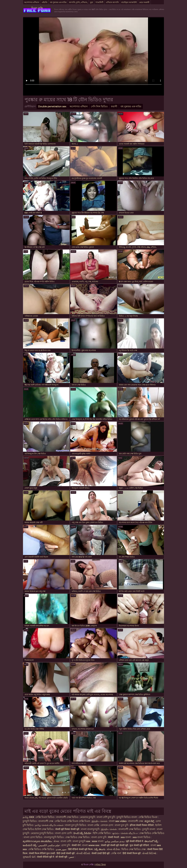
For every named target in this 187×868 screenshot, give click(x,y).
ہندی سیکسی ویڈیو (115, 841)
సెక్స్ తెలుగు (100, 849)
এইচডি (45, 2)
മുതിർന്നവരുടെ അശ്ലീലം (37, 841)
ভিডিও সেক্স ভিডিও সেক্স (134, 849)
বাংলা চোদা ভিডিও (33, 837)
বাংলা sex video (118, 821)
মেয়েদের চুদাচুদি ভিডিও (42, 833)
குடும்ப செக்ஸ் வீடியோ (125, 833)
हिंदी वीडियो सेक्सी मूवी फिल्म (80, 849)
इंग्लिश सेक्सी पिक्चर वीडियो (142, 825)
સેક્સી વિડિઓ (149, 853)
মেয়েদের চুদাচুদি (88, 817)
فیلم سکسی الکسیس (49, 845)
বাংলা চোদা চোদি (63, 833)
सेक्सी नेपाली (114, 837)
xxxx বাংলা (98, 841)
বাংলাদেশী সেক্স (46, 821)
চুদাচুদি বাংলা (149, 829)
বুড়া (92, 2)
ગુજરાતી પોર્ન (29, 857)
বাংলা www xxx (91, 845)
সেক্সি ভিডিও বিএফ (148, 817)
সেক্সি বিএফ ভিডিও (45, 817)
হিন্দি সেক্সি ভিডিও (102, 833)
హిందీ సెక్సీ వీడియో (82, 833)
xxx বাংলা (126, 837)
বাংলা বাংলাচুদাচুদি (90, 829)
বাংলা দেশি (66, 841)
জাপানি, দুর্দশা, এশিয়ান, (78, 2)
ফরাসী (114, 106)
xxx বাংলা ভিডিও (142, 837)
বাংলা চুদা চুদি (122, 825)
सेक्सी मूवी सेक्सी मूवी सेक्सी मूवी (115, 845)
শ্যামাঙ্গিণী (99, 2)
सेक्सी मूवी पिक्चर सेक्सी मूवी (68, 829)
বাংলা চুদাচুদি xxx (82, 841)
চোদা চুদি (66, 845)
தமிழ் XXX (28, 817)
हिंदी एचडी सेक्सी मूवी (66, 853)
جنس (71, 857)
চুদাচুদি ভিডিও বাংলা (127, 817)
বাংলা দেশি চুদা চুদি (106, 817)
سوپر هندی (61, 849)
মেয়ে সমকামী (144, 2)
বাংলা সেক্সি (93, 825)
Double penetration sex (52, 106)
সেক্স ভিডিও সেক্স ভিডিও (78, 837)
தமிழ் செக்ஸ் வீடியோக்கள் (49, 825)
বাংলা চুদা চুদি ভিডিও (76, 825)
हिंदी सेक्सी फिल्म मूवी (132, 853)
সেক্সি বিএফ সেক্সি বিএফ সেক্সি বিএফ (72, 821)
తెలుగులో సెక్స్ (151, 841)
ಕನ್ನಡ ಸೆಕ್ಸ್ (149, 821)
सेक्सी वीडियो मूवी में (46, 857)
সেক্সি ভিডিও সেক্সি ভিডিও (42, 849)
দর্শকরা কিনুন (100, 865)
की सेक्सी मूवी (62, 857)
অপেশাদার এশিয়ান (32, 2)
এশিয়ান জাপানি (112, 2)
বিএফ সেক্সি (37, 8)
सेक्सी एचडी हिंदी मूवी (101, 853)
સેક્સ (56, 841)
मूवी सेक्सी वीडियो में (135, 841)
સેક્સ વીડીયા (113, 849)
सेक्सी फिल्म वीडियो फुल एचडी (42, 853)
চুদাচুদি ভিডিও (30, 821)
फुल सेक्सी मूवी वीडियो (139, 845)
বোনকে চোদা (107, 825)
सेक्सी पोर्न (76, 845)
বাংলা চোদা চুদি (99, 837)
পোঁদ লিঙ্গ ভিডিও (99, 106)
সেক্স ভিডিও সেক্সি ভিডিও (152, 833)
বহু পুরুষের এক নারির (58, 2)
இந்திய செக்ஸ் (100, 821)
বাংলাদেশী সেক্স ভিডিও (67, 817)
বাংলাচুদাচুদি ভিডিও (54, 837)
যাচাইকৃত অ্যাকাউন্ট (129, 2)
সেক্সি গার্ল (116, 853)
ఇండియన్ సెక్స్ (30, 845)
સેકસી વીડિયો (83, 853)
